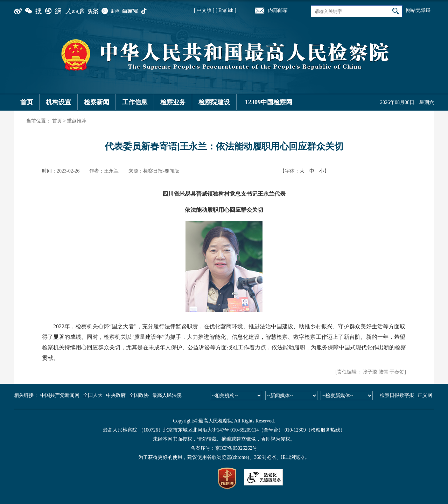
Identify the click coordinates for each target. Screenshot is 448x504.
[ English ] (226, 10)
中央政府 (116, 395)
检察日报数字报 (397, 395)
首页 (27, 102)
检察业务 (173, 102)
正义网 (425, 395)
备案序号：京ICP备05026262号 (224, 448)
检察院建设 (214, 102)
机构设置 (58, 102)
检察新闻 (97, 102)
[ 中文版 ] (204, 10)
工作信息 (135, 102)
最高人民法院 (167, 395)
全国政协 (139, 395)
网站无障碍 (418, 10)
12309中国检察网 (269, 102)
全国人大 (93, 395)
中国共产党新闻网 (60, 395)
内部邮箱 (278, 10)
